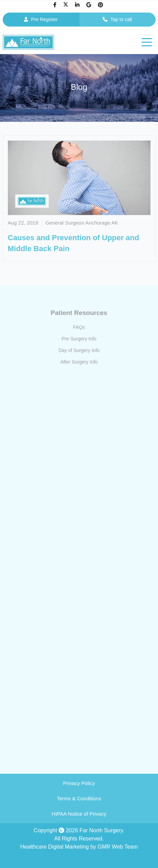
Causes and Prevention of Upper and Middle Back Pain (74, 243)
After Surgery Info (79, 363)
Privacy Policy (79, 783)
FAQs (79, 328)
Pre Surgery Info (79, 340)
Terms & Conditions (79, 798)
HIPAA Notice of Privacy (79, 814)
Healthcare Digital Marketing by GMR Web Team (79, 847)
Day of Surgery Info (79, 351)
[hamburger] (147, 42)
